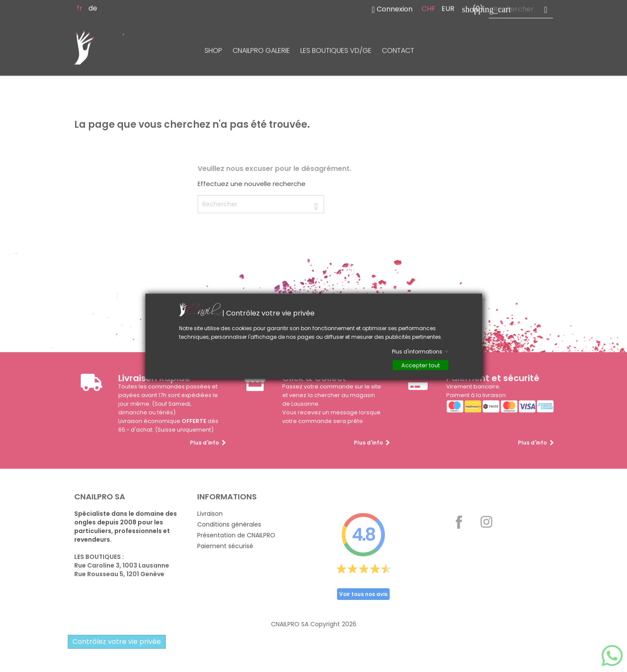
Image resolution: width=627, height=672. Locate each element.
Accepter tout (421, 365)
